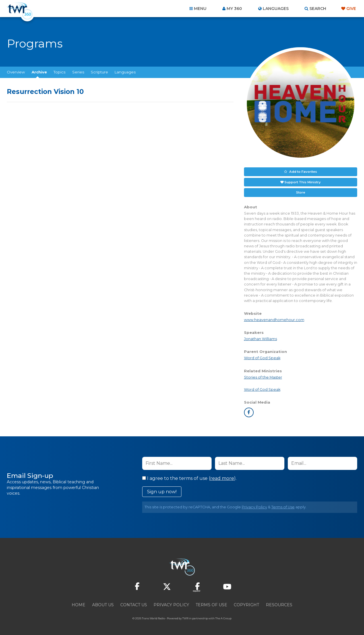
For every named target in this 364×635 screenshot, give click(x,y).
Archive (39, 72)
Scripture (99, 72)
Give (351, 9)
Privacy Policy (254, 506)
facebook (249, 412)
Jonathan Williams (260, 338)
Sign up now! (162, 491)
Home (78, 604)
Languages (125, 72)
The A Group (223, 618)
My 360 (234, 9)
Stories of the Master (263, 377)
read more (222, 478)
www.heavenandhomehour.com (274, 319)
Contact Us (134, 604)
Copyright (246, 604)
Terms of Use (283, 506)
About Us (103, 604)
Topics (59, 72)
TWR (185, 618)
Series (78, 72)
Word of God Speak (262, 357)
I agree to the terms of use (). (189, 478)
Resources (279, 604)
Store (301, 192)
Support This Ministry (302, 182)
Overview (16, 72)
